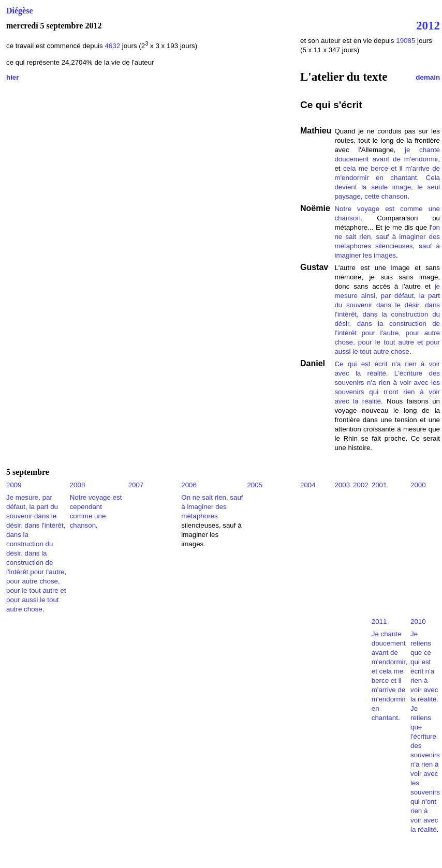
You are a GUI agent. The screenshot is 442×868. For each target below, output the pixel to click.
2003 (342, 485)
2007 (136, 485)
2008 (78, 485)
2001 (379, 485)
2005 (255, 485)
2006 (189, 485)
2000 (418, 485)
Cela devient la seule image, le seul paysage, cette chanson (387, 187)
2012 (428, 25)
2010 (418, 622)
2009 (14, 485)
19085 (406, 41)
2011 (379, 622)
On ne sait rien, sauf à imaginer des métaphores (212, 507)
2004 (308, 485)
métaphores (352, 246)
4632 (113, 46)
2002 (361, 485)
